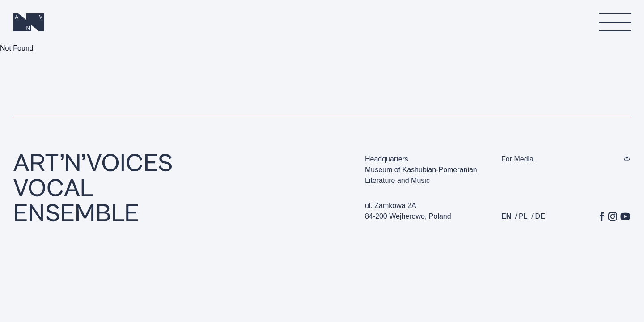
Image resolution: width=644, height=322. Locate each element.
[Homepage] (29, 22)
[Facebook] (602, 216)
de (540, 216)
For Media (517, 159)
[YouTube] (625, 216)
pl (523, 216)
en (506, 216)
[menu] (615, 22)
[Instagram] (613, 216)
